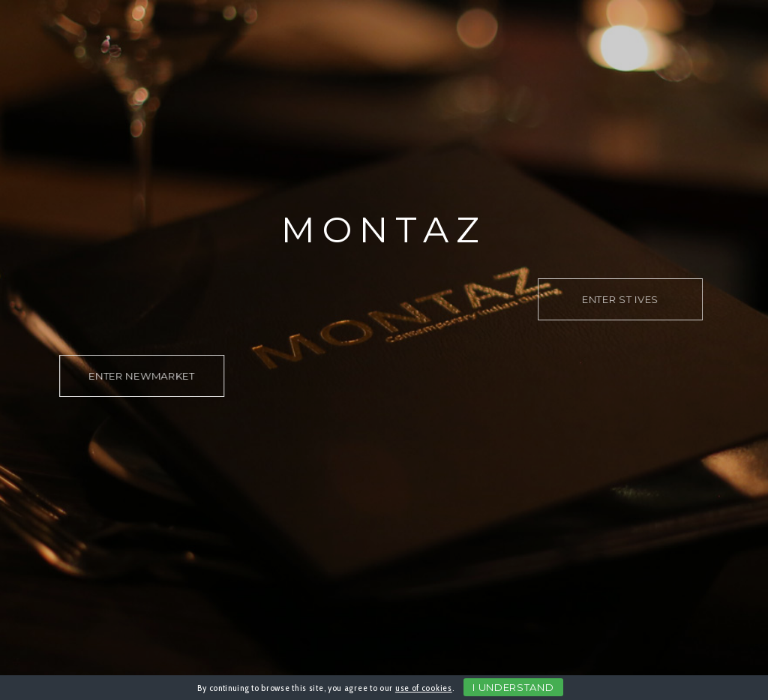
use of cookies (424, 688)
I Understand (513, 687)
